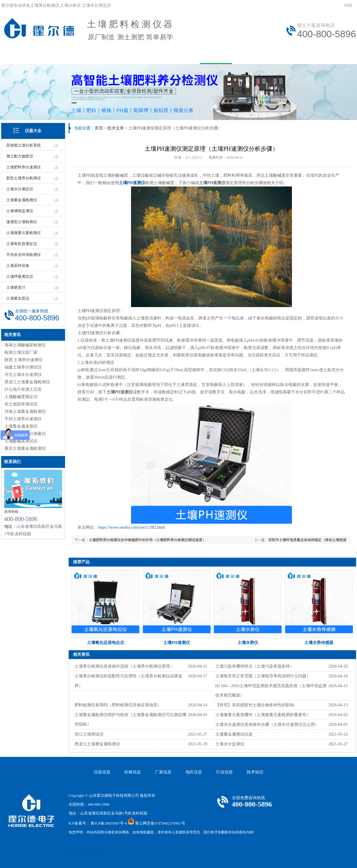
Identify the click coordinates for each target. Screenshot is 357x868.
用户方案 (138, 55)
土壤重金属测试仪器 (234, 734)
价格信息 (133, 772)
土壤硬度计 (16, 287)
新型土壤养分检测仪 (24, 178)
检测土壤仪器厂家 (21, 352)
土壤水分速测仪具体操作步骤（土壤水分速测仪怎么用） (267, 725)
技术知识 (255, 772)
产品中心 (99, 55)
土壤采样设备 (18, 266)
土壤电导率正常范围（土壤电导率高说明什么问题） (263, 676)
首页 (99, 128)
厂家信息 (163, 772)
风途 (72, 850)
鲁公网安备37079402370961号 (160, 823)
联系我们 (294, 55)
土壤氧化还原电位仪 (106, 643)
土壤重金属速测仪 (21, 426)
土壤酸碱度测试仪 (21, 441)
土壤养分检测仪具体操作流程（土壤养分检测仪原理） (124, 666)
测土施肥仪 (194, 158)
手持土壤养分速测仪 (23, 419)
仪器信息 (102, 772)
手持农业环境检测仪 (24, 255)
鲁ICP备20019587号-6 (109, 823)
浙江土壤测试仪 (89, 734)
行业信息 (224, 772)
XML (348, 5)
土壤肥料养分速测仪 (24, 167)
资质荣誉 (333, 55)
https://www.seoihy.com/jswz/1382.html (132, 527)
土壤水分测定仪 (20, 189)
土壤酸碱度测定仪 (21, 397)
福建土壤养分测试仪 (23, 367)
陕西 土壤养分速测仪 (24, 360)
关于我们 (60, 55)
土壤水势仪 (248, 643)
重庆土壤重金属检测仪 (25, 448)
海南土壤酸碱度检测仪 (25, 345)
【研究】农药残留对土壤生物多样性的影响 (255, 705)
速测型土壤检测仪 (22, 222)
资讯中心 (177, 55)
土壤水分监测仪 (230, 744)
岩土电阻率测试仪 (21, 404)
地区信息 (194, 772)
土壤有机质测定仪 (22, 244)
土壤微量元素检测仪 (24, 233)
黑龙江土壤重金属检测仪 (27, 382)
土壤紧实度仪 (18, 298)
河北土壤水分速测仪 (23, 375)
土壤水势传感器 (319, 643)
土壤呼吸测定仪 (20, 276)
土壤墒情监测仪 (20, 211)
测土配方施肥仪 (20, 156)
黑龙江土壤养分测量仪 (25, 434)
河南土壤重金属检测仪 (25, 412)
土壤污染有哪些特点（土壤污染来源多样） (255, 666)
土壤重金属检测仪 (22, 200)
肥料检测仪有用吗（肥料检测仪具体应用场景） (118, 705)
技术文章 (216, 55)
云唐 (81, 850)
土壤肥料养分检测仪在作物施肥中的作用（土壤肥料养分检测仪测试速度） (147, 540)
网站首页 (21, 55)
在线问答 (255, 55)
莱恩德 (92, 850)
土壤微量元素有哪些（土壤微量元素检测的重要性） (263, 715)
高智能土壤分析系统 (24, 145)
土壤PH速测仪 (132, 183)
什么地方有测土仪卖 (23, 389)
